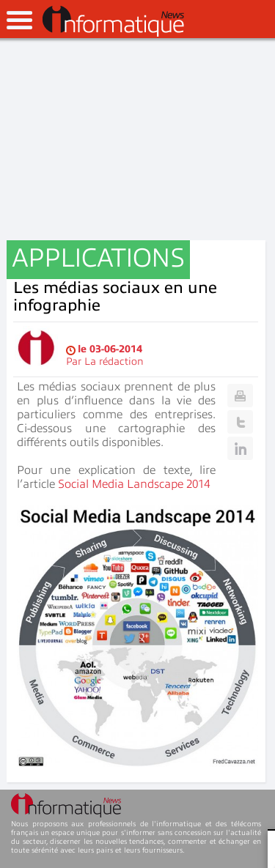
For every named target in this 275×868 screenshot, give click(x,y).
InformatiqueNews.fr (113, 21)
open (19, 20)
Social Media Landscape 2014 (134, 484)
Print (240, 396)
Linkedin (240, 448)
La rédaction (114, 361)
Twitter (240, 422)
